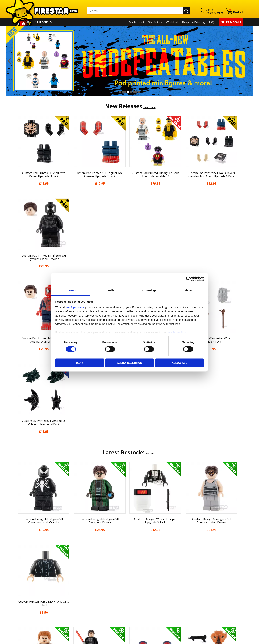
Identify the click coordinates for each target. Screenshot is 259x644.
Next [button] (250, 61)
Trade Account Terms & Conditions (95, 605)
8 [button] (139, 92)
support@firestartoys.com (90, 585)
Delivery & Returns (28, 593)
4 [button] (128, 92)
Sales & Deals (231, 22)
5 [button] (131, 92)
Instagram (157, 582)
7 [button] (136, 92)
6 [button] (134, 92)
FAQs (212, 22)
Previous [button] (9, 61)
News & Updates (27, 583)
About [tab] (188, 290)
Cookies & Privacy (27, 603)
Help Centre (81, 574)
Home (20, 568)
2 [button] (123, 92)
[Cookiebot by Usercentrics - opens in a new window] (189, 279)
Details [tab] (110, 290)
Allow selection (130, 363)
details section (176, 332)
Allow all (179, 363)
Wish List (172, 22)
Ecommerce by (230, 640)
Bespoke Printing (193, 22)
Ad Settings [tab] (149, 290)
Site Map (22, 618)
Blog (19, 588)
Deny (80, 363)
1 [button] (120, 92)
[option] (129, 61)
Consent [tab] (71, 290)
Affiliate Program (84, 611)
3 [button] (125, 92)
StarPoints (155, 22)
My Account (137, 22)
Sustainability (25, 613)
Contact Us (80, 568)
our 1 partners (75, 307)
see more (149, 107)
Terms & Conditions (29, 598)
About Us (22, 578)
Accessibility (24, 608)
